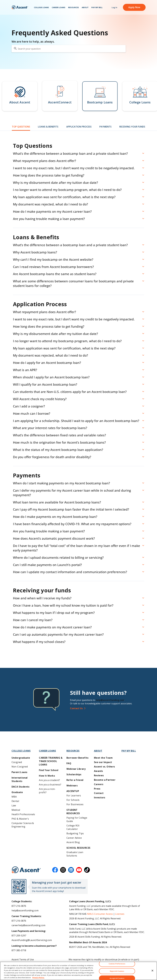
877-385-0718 (19, 950)
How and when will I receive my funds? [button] (42, 598)
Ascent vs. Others (104, 767)
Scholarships (74, 774)
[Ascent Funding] (26, 870)
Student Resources (73, 812)
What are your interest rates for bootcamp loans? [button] (50, 428)
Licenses (120, 914)
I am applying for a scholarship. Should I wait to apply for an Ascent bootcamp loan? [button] (76, 421)
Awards (98, 771)
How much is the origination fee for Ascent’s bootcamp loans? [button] (59, 442)
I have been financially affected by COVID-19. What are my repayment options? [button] (72, 524)
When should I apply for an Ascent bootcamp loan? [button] (51, 377)
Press (97, 789)
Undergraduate (21, 758)
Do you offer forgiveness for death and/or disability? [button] (52, 457)
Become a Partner (105, 780)
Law (14, 805)
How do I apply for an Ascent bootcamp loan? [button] (47, 363)
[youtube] (79, 870)
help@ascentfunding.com (110, 700)
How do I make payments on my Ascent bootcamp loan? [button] (55, 517)
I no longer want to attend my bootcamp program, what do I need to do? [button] (67, 190)
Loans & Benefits (48, 127)
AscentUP (73, 791)
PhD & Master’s (20, 819)
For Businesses (75, 804)
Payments (105, 127)
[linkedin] (71, 870)
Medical (16, 810)
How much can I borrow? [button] (32, 413)
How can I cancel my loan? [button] (33, 620)
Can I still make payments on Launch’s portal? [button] (47, 565)
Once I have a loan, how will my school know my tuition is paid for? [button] (63, 605)
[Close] (152, 974)
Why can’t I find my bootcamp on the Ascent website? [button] (53, 259)
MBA (14, 797)
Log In (114, 9)
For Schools (73, 800)
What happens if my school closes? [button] (39, 642)
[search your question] (69, 49)
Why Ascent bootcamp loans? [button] (35, 252)
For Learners (74, 796)
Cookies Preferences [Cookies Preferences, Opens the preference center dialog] (117, 967)
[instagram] (63, 870)
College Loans (41, 9)
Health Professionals (23, 814)
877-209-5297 (19, 936)
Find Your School (49, 770)
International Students (20, 779)
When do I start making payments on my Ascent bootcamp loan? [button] (61, 483)
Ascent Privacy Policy (23, 964)
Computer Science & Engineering (23, 825)
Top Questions (21, 127)
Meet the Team (103, 758)
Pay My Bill (97, 9)
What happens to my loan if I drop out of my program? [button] (54, 613)
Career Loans (59, 9)
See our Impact (103, 762)
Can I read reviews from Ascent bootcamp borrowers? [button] (53, 267)
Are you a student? (49, 780)
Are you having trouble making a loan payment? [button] (49, 219)
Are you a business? (50, 785)
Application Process (79, 127)
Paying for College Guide (77, 819)
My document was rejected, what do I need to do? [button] (50, 204)
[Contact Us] (109, 708)
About (85, 9)
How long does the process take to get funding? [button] (49, 175)
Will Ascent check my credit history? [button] (40, 399)
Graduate (17, 792)
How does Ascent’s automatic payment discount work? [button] (54, 538)
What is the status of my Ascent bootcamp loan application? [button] (58, 450)
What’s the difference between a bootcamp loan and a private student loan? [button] (70, 153)
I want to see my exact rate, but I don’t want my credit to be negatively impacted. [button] (74, 168)
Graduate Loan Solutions (75, 854)
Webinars (72, 786)
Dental (15, 801)
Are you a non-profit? (47, 791)
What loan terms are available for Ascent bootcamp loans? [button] (57, 502)
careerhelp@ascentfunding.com (28, 925)
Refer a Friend (75, 780)
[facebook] (55, 870)
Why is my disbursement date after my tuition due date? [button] (55, 182)
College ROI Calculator (73, 827)
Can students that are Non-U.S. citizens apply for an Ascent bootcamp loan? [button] (70, 392)
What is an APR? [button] (25, 370)
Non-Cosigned (20, 767)
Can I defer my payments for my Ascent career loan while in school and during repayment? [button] (72, 493)
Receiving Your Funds (132, 127)
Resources (74, 9)
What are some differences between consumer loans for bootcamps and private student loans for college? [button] (73, 283)
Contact (99, 793)
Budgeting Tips (75, 833)
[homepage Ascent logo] (20, 9)
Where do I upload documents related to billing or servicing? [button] (58, 557)
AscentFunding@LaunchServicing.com (32, 940)
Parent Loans (19, 772)
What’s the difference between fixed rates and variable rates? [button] (59, 435)
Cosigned (17, 762)
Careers (99, 784)
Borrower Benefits (78, 758)
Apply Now (134, 9)
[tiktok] (87, 870)
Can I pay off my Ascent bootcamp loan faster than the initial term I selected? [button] (71, 509)
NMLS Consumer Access (100, 914)
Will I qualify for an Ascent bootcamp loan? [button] (45, 384)
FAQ (69, 763)
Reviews (99, 775)
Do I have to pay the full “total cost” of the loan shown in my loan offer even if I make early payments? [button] (77, 548)
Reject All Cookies (117, 974)
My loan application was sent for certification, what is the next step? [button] (64, 197)
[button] (20, 96)
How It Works (47, 776)
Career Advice (74, 838)
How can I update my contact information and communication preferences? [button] (70, 572)
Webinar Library (76, 769)
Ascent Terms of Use (23, 959)
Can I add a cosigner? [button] (29, 406)
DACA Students (21, 787)
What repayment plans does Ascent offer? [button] (44, 161)
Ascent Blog (73, 842)
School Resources (78, 848)
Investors (100, 798)
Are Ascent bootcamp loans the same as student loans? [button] (55, 274)
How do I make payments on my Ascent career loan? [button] (52, 211)
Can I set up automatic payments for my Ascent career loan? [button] (58, 634)
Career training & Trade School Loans (51, 761)
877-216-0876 (19, 906)
